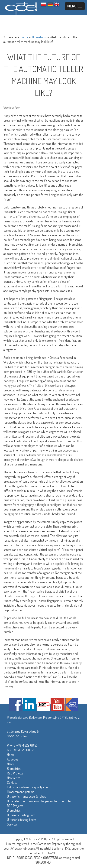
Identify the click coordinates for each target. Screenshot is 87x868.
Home (24, 37)
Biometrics (39, 37)
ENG (57, 4)
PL (43, 4)
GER (50, 4)
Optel (23, 8)
